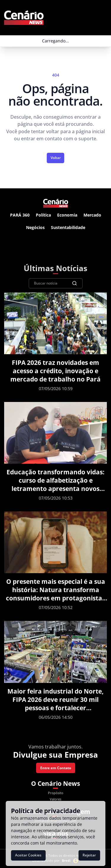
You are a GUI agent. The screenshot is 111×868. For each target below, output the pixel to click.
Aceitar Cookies (28, 855)
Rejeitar (89, 855)
